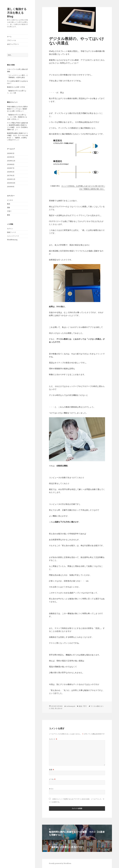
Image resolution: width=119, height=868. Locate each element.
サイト (51, 789)
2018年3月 (11, 172)
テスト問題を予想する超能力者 (17, 123)
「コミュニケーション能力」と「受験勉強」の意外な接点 (17, 76)
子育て (9, 211)
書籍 (9, 215)
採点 (53, 708)
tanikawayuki (71, 706)
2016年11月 (11, 179)
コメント (53, 739)
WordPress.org (12, 240)
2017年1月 (11, 176)
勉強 (9, 204)
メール (52, 779)
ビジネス (10, 200)
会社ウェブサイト (13, 44)
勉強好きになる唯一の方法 (16, 87)
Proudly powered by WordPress (60, 863)
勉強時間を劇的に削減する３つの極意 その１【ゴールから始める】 (17, 135)
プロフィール (12, 40)
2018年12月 (11, 161)
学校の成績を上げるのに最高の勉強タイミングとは (17, 108)
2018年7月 (11, 168)
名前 (52, 770)
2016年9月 (11, 187)
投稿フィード (12, 232)
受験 (9, 208)
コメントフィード (13, 236)
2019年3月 (11, 157)
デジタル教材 (95, 706)
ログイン (10, 229)
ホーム (9, 37)
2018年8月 (11, 164)
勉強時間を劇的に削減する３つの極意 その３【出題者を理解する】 (17, 127)
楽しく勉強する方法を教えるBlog (17, 13)
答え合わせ (59, 708)
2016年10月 (11, 183)
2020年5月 (11, 153)
